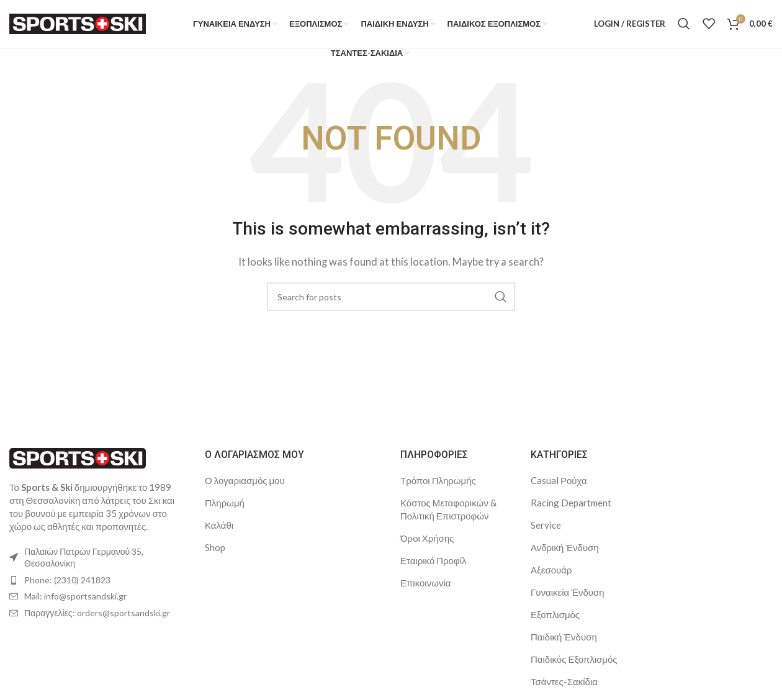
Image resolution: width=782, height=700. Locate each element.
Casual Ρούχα (559, 488)
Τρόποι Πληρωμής (438, 488)
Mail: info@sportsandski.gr (75, 605)
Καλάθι (219, 533)
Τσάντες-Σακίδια (564, 689)
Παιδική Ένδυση (564, 645)
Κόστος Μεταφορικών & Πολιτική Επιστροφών (448, 517)
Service (546, 533)
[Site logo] (78, 27)
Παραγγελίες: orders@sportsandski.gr (97, 621)
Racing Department (571, 511)
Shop (215, 555)
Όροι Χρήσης (427, 546)
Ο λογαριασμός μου (245, 488)
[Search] (684, 28)
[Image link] (78, 465)
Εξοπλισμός (555, 622)
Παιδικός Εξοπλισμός (574, 667)
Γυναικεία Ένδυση (568, 600)
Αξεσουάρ (551, 578)
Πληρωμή (225, 511)
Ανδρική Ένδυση (565, 555)
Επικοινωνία (425, 591)
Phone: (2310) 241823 (67, 588)
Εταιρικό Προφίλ (434, 568)
